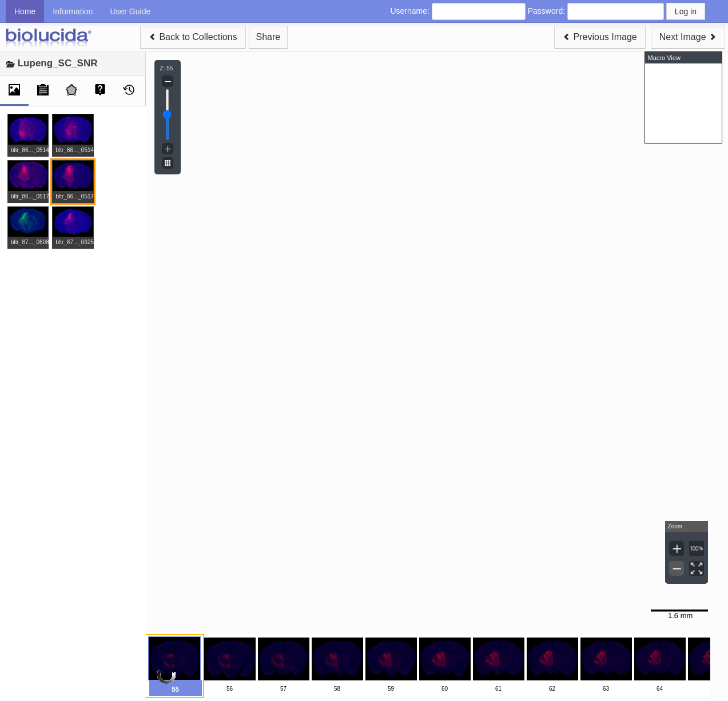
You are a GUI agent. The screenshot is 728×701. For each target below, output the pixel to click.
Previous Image (600, 37)
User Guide (130, 11)
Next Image (688, 37)
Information (73, 11)
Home (25, 11)
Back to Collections (193, 37)
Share (268, 37)
